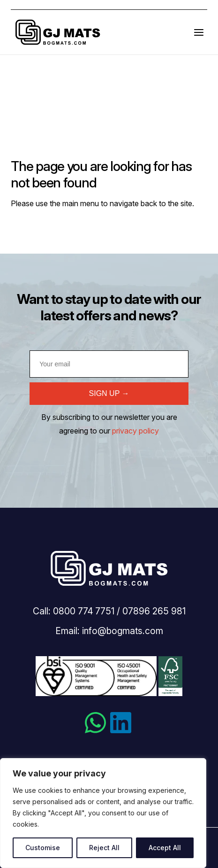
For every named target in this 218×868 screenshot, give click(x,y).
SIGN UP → (109, 393)
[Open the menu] (199, 32)
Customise (43, 848)
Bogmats (58, 32)
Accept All (165, 848)
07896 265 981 (154, 611)
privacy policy (135, 431)
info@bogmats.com (123, 631)
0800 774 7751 (84, 611)
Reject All (104, 848)
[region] (103, 813)
